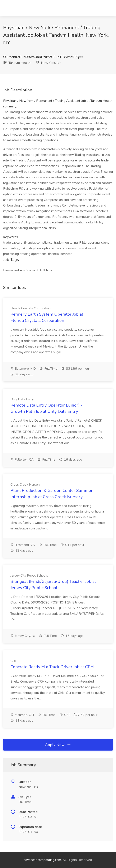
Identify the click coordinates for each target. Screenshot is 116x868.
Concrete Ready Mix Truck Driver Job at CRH (52, 667)
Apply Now (58, 745)
